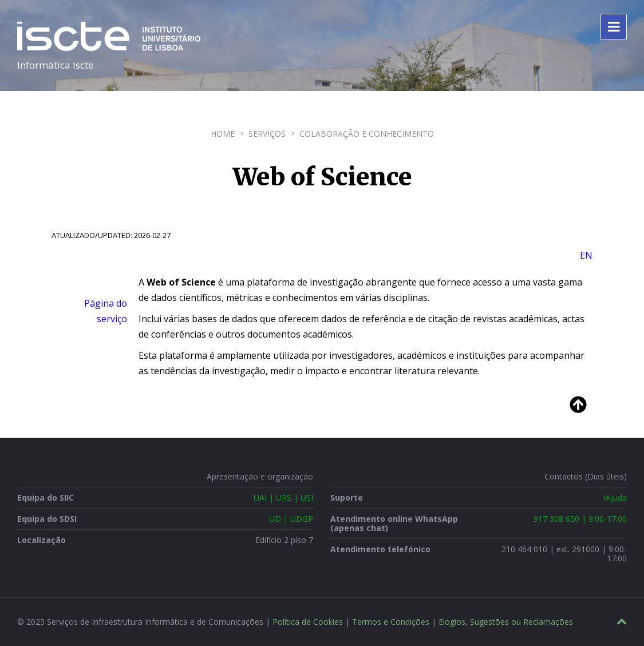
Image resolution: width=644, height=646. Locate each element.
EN (586, 255)
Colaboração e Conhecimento (367, 134)
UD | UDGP (291, 519)
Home (223, 134)
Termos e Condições (391, 622)
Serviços (267, 134)
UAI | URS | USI (283, 498)
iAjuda (615, 498)
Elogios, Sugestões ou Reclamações (506, 622)
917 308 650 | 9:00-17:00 (580, 519)
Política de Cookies (308, 622)
